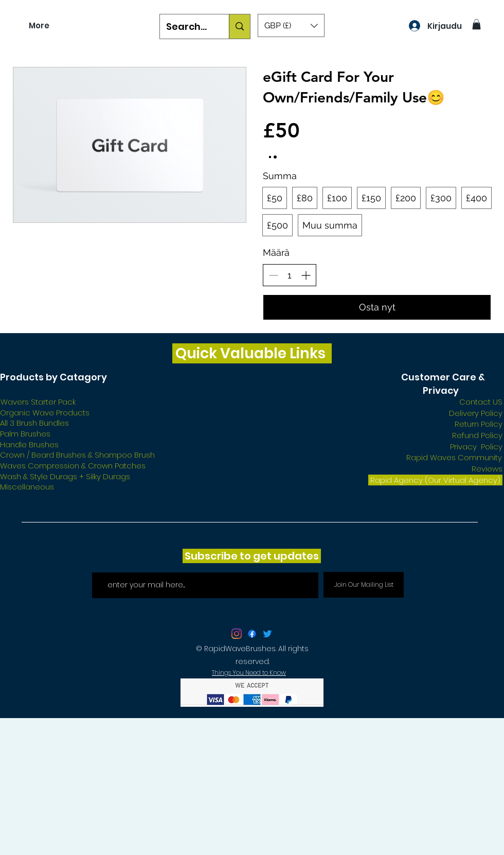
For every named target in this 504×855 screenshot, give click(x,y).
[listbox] (291, 25)
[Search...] (187, 27)
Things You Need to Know (249, 673)
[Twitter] (267, 634)
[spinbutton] (290, 275)
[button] (291, 25)
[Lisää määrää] (306, 275)
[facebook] (252, 634)
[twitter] (237, 634)
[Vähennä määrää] (273, 275)
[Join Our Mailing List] (364, 585)
